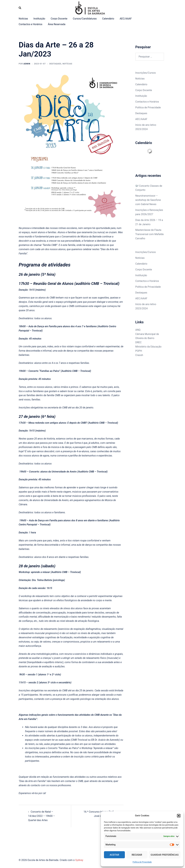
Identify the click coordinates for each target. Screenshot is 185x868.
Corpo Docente (59, 19)
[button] (179, 816)
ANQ (138, 330)
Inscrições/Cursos (146, 73)
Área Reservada (57, 24)
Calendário (108, 19)
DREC (139, 342)
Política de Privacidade (142, 862)
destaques (55, 64)
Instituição (39, 19)
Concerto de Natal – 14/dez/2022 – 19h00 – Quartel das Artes (41, 816)
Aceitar (114, 855)
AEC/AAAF (126, 19)
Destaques (141, 113)
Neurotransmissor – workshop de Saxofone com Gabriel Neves (148, 200)
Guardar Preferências (165, 855)
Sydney (79, 860)
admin (27, 64)
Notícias (23, 19)
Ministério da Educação (148, 347)
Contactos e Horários (31, 24)
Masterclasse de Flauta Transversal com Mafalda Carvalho (150, 234)
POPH (139, 351)
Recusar (137, 855)
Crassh (139, 355)
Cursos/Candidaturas (85, 19)
